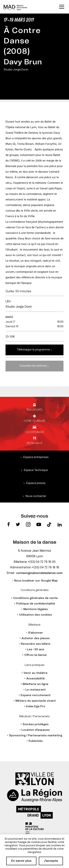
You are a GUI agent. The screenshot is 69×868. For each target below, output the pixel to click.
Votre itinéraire (34, 421)
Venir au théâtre (36, 673)
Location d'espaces (36, 730)
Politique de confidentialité (36, 604)
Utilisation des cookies (36, 615)
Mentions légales (36, 609)
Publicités (36, 741)
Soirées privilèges (36, 724)
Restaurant (34, 443)
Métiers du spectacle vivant (36, 701)
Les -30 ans (36, 649)
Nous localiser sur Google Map (36, 581)
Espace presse (36, 483)
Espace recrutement (36, 695)
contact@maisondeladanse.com (39, 573)
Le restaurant (36, 690)
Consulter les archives (33, 366)
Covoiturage (34, 432)
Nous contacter (36, 496)
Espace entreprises (36, 457)
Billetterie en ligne (36, 684)
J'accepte (51, 861)
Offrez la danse (36, 655)
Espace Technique (36, 470)
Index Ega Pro (36, 706)
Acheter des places (36, 638)
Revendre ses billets (36, 644)
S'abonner (36, 633)
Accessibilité (36, 679)
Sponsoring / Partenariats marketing (36, 736)
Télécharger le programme (33, 350)
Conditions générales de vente (36, 598)
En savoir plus (21, 861)
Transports (35, 410)
